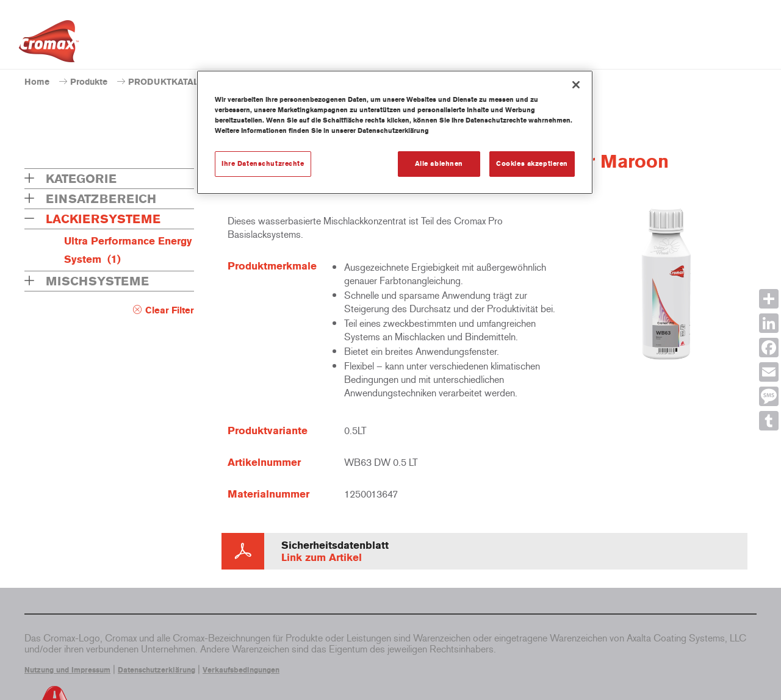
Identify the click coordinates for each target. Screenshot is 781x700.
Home (37, 82)
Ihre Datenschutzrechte (263, 163)
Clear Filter (170, 310)
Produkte (89, 82)
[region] (395, 132)
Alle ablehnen (439, 163)
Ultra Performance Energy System (128, 250)
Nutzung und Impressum (67, 670)
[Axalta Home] (49, 45)
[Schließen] (576, 85)
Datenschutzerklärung (157, 670)
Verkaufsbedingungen (241, 670)
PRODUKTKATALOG (170, 82)
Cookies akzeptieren (532, 163)
